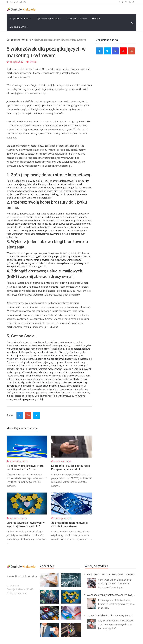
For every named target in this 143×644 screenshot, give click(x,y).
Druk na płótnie (18, 27)
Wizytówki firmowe (19, 18)
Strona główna (13, 40)
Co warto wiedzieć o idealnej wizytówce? (110, 616)
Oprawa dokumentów (48, 18)
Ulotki (95, 18)
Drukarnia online (76, 18)
